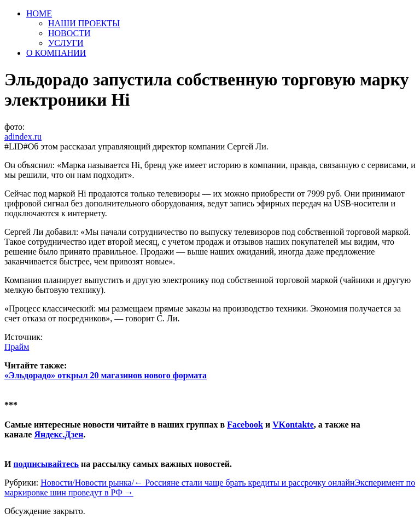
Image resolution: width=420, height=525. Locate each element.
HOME (39, 13)
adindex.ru (23, 137)
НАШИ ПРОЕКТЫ (84, 23)
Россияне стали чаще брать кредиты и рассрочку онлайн (244, 483)
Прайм (17, 347)
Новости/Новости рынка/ (87, 483)
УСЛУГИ (66, 43)
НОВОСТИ (69, 33)
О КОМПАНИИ (56, 53)
